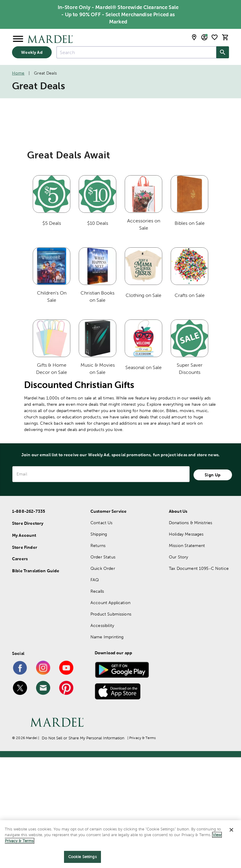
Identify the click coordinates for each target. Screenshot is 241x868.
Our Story (178, 668)
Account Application (110, 714)
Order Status (103, 668)
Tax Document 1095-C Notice (199, 679)
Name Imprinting (107, 748)
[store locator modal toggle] (194, 37)
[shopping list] (215, 37)
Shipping (99, 645)
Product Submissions (111, 725)
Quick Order (103, 679)
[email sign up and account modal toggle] (204, 37)
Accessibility (102, 736)
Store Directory (28, 634)
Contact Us (102, 634)
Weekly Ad (32, 52)
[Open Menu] (18, 39)
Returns (98, 656)
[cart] (225, 37)
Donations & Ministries (191, 634)
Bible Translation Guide (36, 682)
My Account (24, 646)
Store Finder (25, 658)
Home (18, 73)
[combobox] (136, 52)
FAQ (95, 691)
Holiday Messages (186, 645)
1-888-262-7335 (29, 622)
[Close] (231, 830)
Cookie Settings (82, 857)
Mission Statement (187, 656)
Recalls (97, 702)
